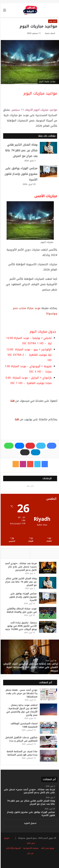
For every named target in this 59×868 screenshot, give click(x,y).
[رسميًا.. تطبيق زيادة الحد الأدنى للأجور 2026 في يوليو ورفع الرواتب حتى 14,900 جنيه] (47, 627)
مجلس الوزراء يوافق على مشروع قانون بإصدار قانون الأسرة (20, 174)
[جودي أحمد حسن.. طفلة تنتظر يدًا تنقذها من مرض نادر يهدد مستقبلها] (48, 694)
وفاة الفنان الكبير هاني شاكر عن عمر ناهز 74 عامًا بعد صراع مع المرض (21, 150)
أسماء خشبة (49, 33)
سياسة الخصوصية (30, 848)
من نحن (30, 853)
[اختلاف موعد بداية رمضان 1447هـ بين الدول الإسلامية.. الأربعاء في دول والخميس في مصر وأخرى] (48, 709)
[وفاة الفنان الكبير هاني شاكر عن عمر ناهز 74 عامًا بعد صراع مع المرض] (48, 148)
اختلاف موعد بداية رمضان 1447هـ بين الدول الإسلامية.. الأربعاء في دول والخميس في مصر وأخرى (21, 710)
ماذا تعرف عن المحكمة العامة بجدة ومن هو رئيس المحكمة (21, 753)
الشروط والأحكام (13, 848)
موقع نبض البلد (47, 848)
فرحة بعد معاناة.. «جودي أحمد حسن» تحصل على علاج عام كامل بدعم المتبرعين (20, 567)
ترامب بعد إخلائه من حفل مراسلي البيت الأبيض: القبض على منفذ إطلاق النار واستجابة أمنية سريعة (30, 667)
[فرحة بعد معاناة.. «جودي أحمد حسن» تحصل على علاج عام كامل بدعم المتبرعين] (47, 568)
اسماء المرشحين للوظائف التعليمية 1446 (23, 725)
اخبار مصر (52, 21)
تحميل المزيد (29, 823)
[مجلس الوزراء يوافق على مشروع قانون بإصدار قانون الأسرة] (48, 171)
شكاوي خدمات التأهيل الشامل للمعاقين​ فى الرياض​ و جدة (21, 739)
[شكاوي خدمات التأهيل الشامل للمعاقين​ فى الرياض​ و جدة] (48, 742)
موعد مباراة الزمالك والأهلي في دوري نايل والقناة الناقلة (21, 610)
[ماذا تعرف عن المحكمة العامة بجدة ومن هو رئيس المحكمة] (48, 756)
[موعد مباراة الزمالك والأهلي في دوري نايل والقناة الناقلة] (47, 613)
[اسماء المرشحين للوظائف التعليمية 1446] (48, 728)
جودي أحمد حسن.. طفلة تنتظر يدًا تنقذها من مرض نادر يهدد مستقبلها (21, 693)
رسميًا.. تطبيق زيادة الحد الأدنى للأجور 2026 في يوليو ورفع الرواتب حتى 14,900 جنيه (20, 626)
